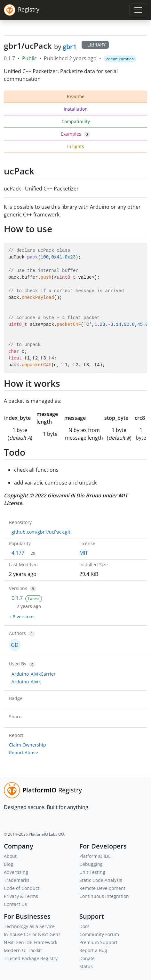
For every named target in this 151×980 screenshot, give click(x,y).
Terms (31, 896)
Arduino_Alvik (26, 682)
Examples (75, 134)
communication (120, 59)
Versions (18, 588)
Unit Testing (92, 872)
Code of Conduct (22, 888)
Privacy (11, 896)
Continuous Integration (104, 896)
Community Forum (99, 934)
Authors (17, 633)
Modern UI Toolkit (23, 950)
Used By (18, 664)
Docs (84, 926)
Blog (8, 864)
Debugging (91, 864)
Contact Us (15, 904)
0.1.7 (17, 598)
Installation (76, 109)
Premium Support (98, 942)
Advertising (16, 872)
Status (86, 966)
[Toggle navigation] (138, 10)
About (10, 856)
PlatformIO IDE (95, 856)
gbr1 (70, 47)
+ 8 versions (22, 617)
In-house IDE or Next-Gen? (32, 934)
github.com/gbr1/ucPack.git (41, 532)
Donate (87, 958)
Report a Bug (93, 950)
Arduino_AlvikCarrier (34, 674)
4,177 (18, 553)
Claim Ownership (28, 745)
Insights (76, 146)
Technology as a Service (29, 926)
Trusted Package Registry (31, 958)
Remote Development (102, 888)
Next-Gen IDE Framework (31, 942)
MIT (84, 553)
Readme (76, 96)
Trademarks (17, 880)
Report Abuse (24, 752)
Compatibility (76, 121)
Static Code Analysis (101, 880)
